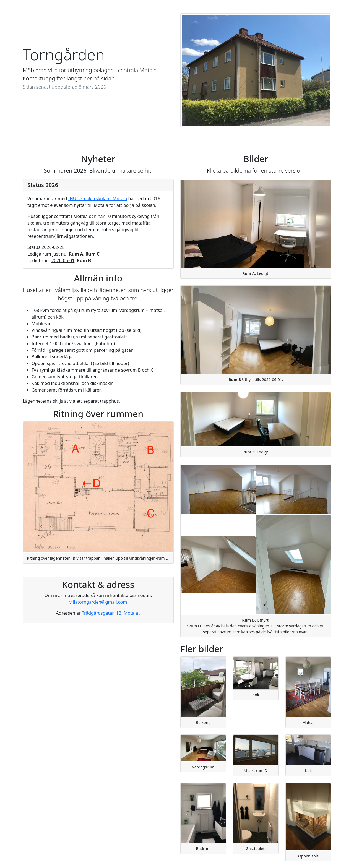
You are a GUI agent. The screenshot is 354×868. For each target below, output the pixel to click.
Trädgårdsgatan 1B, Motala (110, 613)
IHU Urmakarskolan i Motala (97, 199)
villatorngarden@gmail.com (98, 602)
